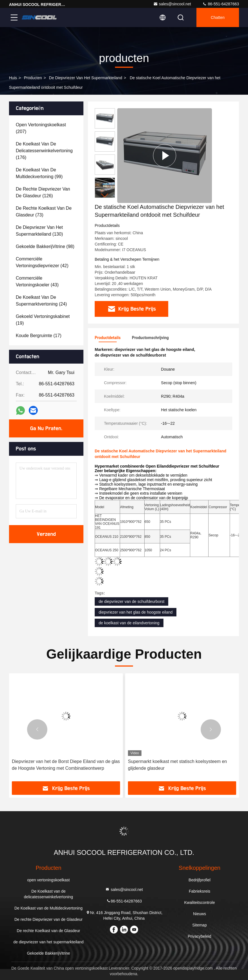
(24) (41, 301)
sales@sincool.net (172, 4)
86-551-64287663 (221, 4)
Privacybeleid (199, 936)
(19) (43, 320)
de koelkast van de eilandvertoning (129, 623)
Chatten (218, 17)
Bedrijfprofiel (200, 880)
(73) (44, 212)
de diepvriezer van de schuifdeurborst (131, 601)
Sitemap (199, 925)
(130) (39, 231)
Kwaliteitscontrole (200, 902)
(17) (39, 336)
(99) (39, 173)
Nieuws (200, 914)
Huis (13, 78)
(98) (45, 246)
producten (33, 78)
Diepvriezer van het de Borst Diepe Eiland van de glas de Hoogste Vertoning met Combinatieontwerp (66, 765)
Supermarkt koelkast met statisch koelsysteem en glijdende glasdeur (177, 765)
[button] (105, 195)
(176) (44, 151)
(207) (41, 128)
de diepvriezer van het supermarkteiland (86, 78)
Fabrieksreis (200, 891)
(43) (37, 281)
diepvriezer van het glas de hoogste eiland (136, 612)
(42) (42, 262)
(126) (43, 192)
